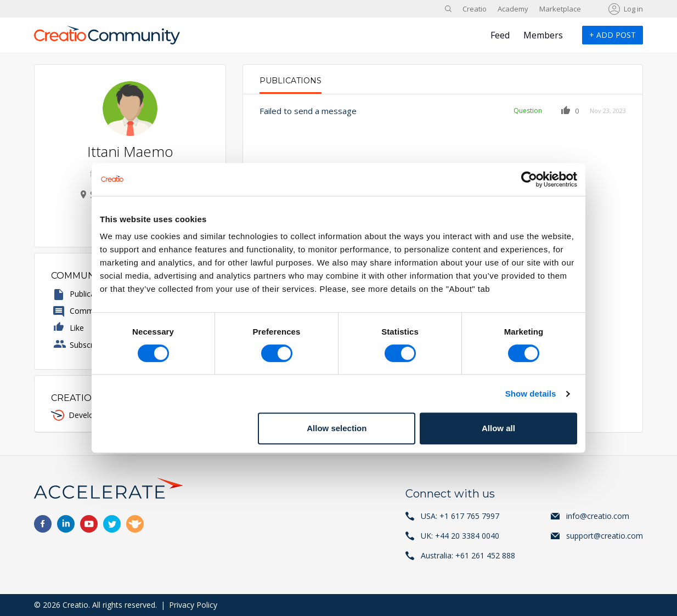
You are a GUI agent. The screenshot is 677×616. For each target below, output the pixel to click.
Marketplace (560, 9)
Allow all (498, 428)
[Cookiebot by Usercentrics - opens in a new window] (529, 179)
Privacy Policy (193, 605)
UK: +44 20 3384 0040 (460, 536)
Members (543, 35)
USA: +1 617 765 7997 (460, 516)
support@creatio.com (605, 536)
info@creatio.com (598, 516)
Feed (500, 35)
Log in (633, 9)
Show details (531, 394)
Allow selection (337, 428)
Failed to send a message (308, 111)
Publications (290, 81)
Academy (513, 9)
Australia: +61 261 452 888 (468, 555)
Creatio (475, 9)
